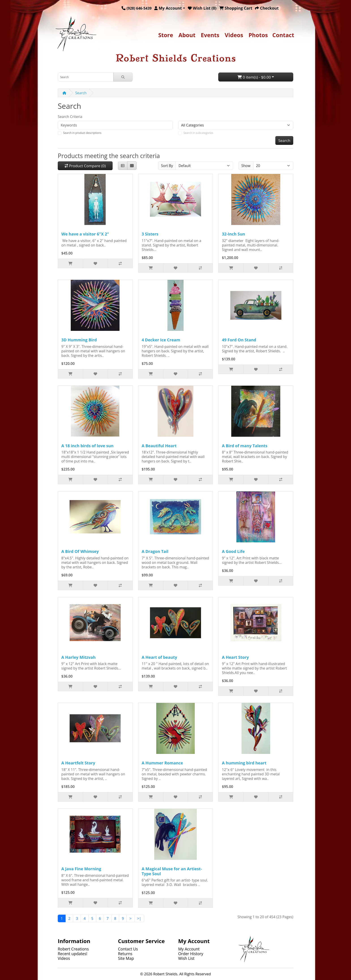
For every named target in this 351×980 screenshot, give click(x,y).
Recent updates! (73, 954)
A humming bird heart (244, 763)
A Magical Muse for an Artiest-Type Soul (172, 871)
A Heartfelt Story (78, 763)
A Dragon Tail (155, 551)
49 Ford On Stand (239, 340)
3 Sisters (150, 234)
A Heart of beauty (159, 657)
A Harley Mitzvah (78, 657)
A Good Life (233, 551)
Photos (258, 35)
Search (81, 93)
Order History (191, 954)
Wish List (186, 958)
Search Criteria (70, 117)
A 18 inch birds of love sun (87, 446)
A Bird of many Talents (245, 446)
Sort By (167, 166)
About (187, 35)
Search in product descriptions (82, 133)
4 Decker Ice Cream (161, 340)
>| (139, 918)
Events (210, 35)
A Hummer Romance (162, 763)
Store (166, 35)
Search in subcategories (198, 133)
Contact (283, 35)
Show (246, 166)
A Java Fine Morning (81, 869)
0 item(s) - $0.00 (254, 77)
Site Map (126, 958)
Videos (234, 35)
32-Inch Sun (233, 234)
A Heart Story (235, 657)
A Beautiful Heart (159, 446)
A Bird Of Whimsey (80, 551)
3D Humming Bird (79, 340)
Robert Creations (73, 949)
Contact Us (128, 949)
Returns (125, 954)
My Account (189, 949)
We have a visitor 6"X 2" (85, 234)
